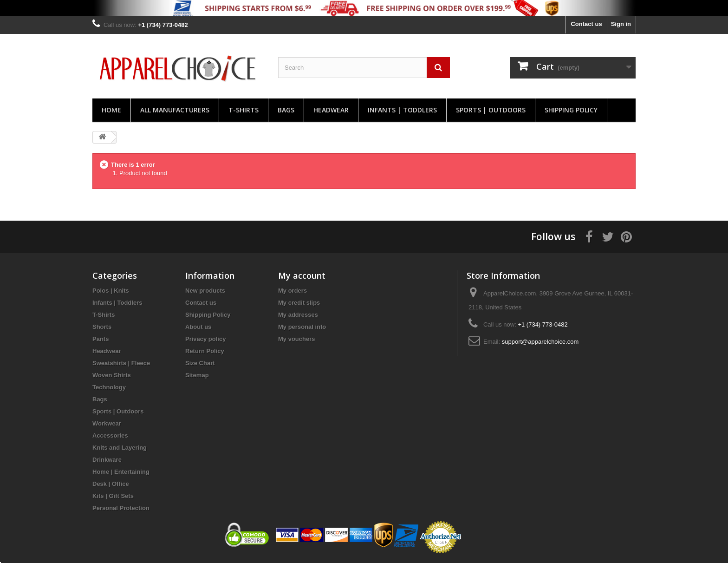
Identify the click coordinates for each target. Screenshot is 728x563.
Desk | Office (111, 484)
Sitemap (197, 375)
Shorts (102, 327)
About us (198, 327)
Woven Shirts (112, 375)
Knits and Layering (120, 448)
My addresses (298, 315)
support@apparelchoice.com (540, 342)
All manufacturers (175, 110)
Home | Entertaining (121, 472)
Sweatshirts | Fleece (121, 363)
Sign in (621, 24)
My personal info (302, 327)
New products (205, 291)
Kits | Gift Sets (113, 496)
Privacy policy (205, 339)
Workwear (107, 423)
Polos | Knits (111, 291)
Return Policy (205, 351)
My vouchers (296, 339)
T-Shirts (244, 110)
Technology (109, 387)
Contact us (586, 24)
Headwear (331, 110)
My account (302, 275)
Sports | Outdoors (491, 110)
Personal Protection (121, 508)
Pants (101, 339)
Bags (286, 110)
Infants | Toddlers (402, 110)
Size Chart (200, 363)
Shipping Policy (571, 110)
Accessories (110, 435)
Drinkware (107, 460)
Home (111, 110)
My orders (292, 291)
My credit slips (299, 303)
